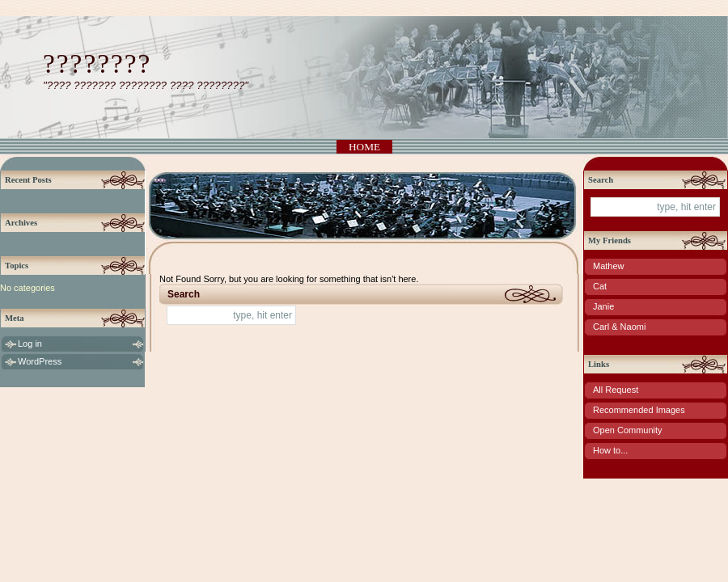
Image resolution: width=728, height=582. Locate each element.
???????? (97, 63)
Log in (30, 344)
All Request (616, 390)
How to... (610, 450)
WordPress (40, 361)
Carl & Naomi (619, 327)
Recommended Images (639, 410)
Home (364, 147)
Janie (603, 306)
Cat (600, 286)
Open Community (628, 430)
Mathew (609, 266)
